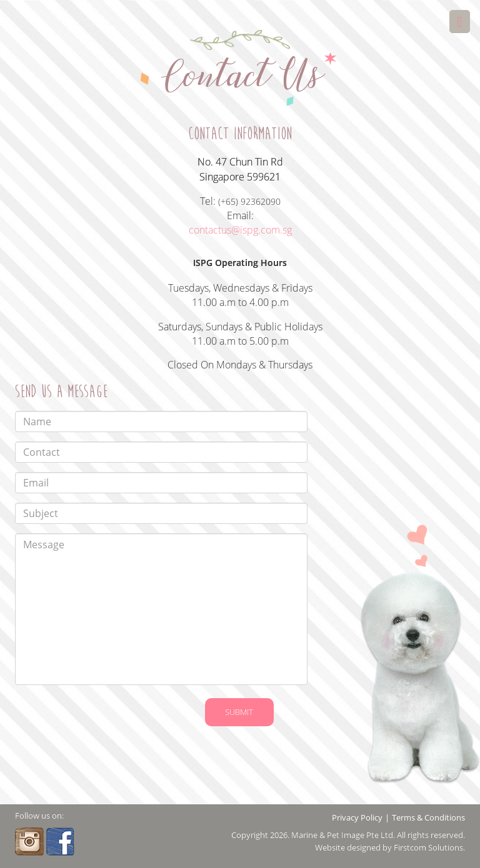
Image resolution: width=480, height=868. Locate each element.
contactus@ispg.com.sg (240, 230)
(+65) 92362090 (249, 201)
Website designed (348, 847)
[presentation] (91, 714)
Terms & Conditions (428, 817)
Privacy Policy (357, 817)
